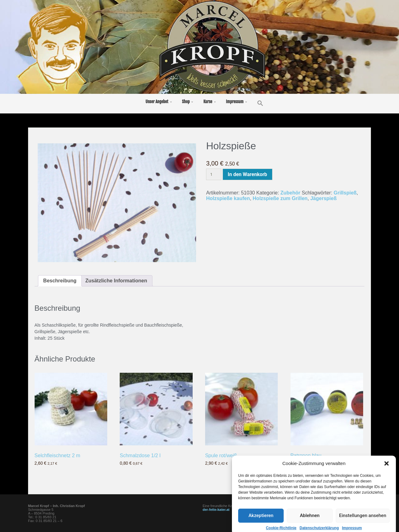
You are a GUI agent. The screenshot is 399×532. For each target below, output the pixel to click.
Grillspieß (345, 193)
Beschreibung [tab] (60, 281)
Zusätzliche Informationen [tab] (116, 281)
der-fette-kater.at (216, 510)
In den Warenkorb (248, 174)
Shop (186, 102)
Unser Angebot (157, 102)
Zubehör (291, 193)
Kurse (208, 102)
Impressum (235, 102)
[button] (387, 486)
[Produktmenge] (214, 174)
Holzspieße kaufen (228, 198)
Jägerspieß (323, 198)
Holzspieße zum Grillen (280, 198)
